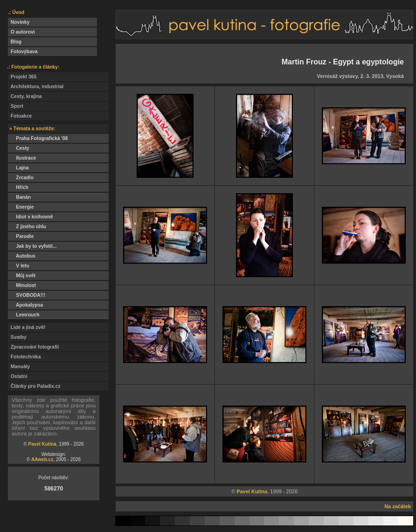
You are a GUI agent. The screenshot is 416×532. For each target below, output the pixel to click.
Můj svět (22, 276)
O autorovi (21, 32)
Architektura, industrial (36, 87)
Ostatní (18, 376)
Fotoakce (20, 116)
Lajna (18, 168)
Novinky (19, 22)
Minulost (22, 285)
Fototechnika (24, 357)
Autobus (22, 256)
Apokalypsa (25, 305)
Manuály (19, 367)
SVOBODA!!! (27, 295)
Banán (19, 197)
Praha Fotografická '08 (38, 138)
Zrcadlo (21, 178)
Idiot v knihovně (30, 217)
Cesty (19, 148)
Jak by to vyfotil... (32, 246)
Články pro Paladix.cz (34, 386)
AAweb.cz (42, 459)
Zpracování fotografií (33, 347)
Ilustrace (22, 158)
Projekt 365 (22, 77)
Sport (16, 106)
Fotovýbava (23, 52)
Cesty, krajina (25, 96)
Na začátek (398, 506)
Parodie (21, 236)
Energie (21, 207)
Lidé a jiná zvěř (27, 327)
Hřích (18, 187)
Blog (15, 42)
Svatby (17, 337)
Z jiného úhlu (27, 227)
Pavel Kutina (42, 444)
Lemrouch (24, 315)
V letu (19, 266)
